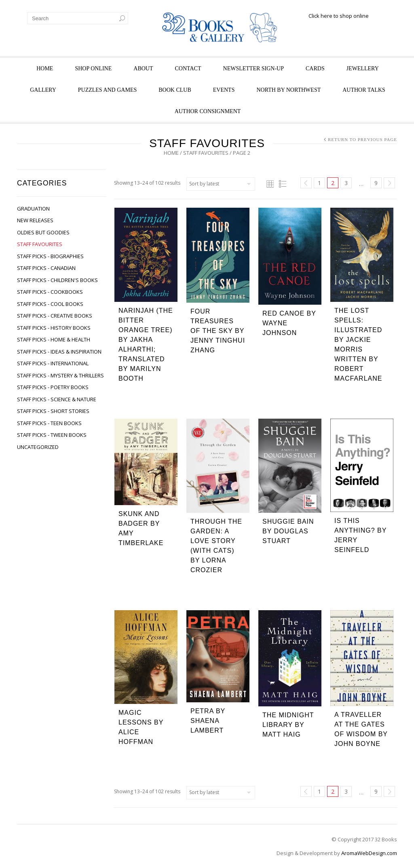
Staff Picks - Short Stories (53, 411)
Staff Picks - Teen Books (49, 423)
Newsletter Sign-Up (254, 68)
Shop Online (93, 68)
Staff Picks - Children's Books (57, 280)
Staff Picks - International (53, 363)
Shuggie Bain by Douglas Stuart (288, 531)
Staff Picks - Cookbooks (50, 292)
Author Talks (364, 90)
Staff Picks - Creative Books (55, 316)
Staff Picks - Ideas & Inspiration (59, 352)
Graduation (33, 209)
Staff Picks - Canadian (46, 268)
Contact (188, 68)
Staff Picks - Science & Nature (57, 399)
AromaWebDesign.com (369, 853)
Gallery (43, 90)
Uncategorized (38, 447)
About (143, 68)
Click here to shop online (339, 16)
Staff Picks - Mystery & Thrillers (60, 375)
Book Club (175, 90)
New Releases (35, 220)
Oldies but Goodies (43, 232)
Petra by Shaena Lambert (208, 721)
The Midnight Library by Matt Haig (288, 725)
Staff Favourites (206, 153)
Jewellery (363, 68)
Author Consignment (208, 111)
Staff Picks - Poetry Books (53, 387)
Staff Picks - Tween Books (52, 435)
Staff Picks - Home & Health (54, 339)
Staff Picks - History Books (54, 328)
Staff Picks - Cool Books (50, 304)
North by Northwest (288, 90)
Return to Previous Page (362, 139)
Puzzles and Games (107, 90)
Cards (315, 68)
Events (224, 90)
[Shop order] (221, 184)
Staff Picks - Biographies (50, 256)
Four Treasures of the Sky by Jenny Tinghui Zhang (218, 331)
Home (45, 68)
